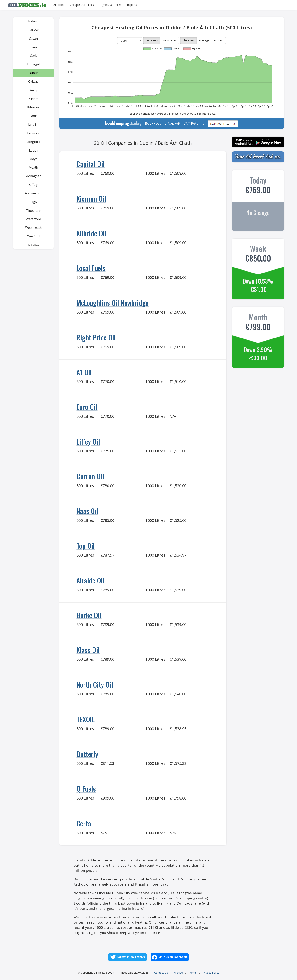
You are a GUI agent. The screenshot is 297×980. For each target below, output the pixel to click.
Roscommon (33, 193)
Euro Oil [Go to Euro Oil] (87, 407)
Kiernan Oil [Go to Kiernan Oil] (91, 198)
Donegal (33, 64)
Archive (178, 973)
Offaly (33, 185)
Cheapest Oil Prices (82, 5)
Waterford (33, 219)
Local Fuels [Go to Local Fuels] (91, 268)
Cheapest (188, 40)
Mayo (33, 159)
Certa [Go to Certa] (84, 823)
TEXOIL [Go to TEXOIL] (86, 719)
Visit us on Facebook (170, 957)
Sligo (33, 202)
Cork (33, 56)
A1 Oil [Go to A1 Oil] (84, 372)
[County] (130, 40)
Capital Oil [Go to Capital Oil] (91, 164)
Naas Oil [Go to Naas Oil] (87, 511)
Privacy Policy (211, 973)
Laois (33, 116)
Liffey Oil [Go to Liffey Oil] (88, 441)
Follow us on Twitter (128, 957)
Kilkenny (33, 107)
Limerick (33, 133)
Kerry (33, 90)
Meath (33, 167)
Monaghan (33, 176)
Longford (33, 142)
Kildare (33, 99)
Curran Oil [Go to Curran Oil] (90, 476)
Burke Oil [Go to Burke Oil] (89, 615)
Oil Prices (58, 5)
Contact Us (161, 973)
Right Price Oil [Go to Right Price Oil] (96, 337)
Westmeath (33, 228)
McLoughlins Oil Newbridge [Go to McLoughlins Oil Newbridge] (113, 303)
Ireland (33, 21)
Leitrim (33, 124)
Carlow (33, 30)
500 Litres (152, 40)
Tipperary (33, 211)
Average (204, 40)
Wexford (33, 236)
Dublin (33, 73)
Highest (219, 40)
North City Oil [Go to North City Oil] (95, 684)
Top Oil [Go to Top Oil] (86, 546)
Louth (33, 150)
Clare (33, 47)
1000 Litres (170, 40)
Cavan (33, 39)
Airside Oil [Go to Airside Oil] (90, 580)
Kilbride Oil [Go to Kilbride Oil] (91, 233)
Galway (33, 82)
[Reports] (133, 5)
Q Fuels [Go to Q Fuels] (86, 789)
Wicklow (33, 245)
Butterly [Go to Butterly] (87, 754)
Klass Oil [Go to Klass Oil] (88, 650)
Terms (193, 973)
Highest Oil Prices (110, 5)
